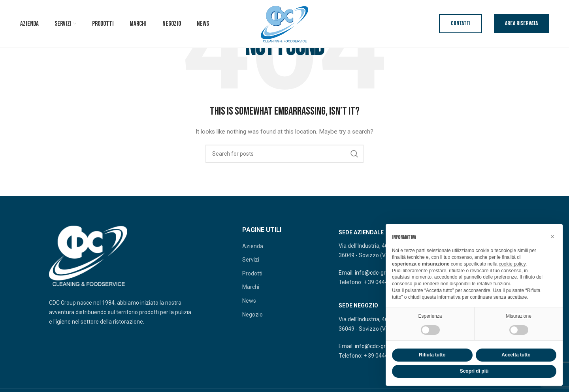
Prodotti (252, 273)
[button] (552, 237)
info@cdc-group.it (377, 273)
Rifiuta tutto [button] (432, 355)
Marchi (251, 287)
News (249, 301)
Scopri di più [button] (474, 371)
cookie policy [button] (512, 264)
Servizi (251, 260)
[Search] (284, 154)
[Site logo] (284, 23)
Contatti (461, 24)
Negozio (252, 315)
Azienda (253, 246)
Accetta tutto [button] (516, 355)
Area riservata (521, 24)
